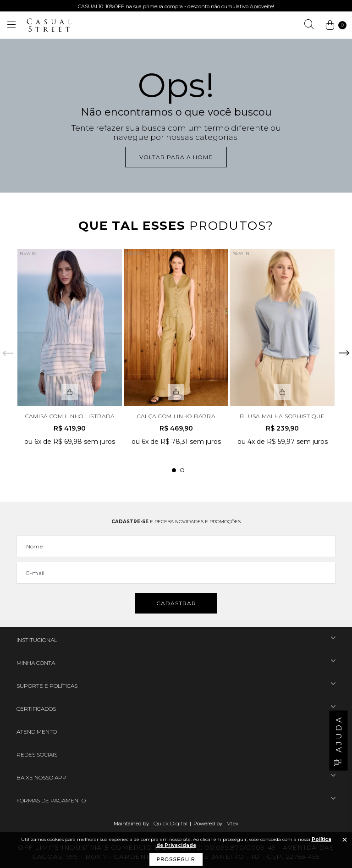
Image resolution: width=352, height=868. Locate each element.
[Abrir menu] (11, 25)
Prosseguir (176, 859)
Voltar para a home (176, 157)
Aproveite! (262, 6)
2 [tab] (182, 470)
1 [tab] (174, 470)
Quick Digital (170, 823)
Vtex (233, 823)
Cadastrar (176, 603)
